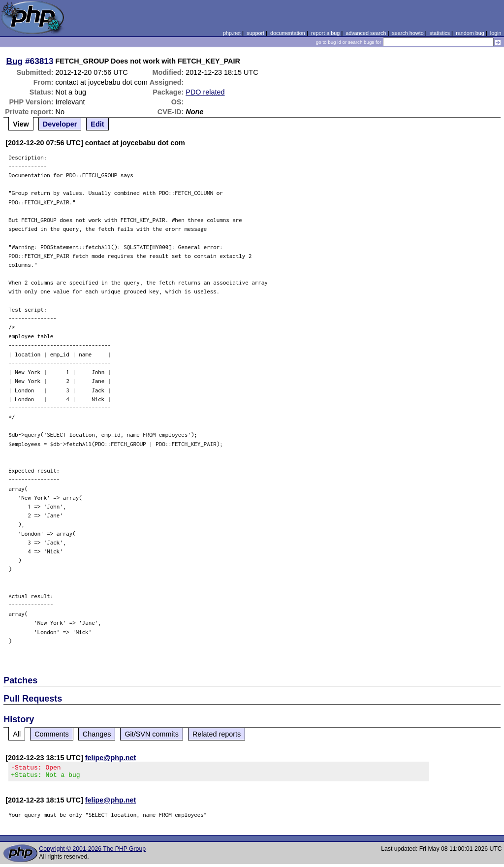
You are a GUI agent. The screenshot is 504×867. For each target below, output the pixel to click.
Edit (97, 124)
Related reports (217, 734)
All (17, 734)
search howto (408, 33)
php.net (232, 33)
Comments (52, 734)
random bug (470, 33)
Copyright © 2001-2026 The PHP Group (92, 852)
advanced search (366, 33)
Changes (97, 734)
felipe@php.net (111, 758)
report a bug (325, 33)
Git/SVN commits (152, 734)
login (496, 33)
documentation (288, 33)
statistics (440, 33)
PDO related (205, 92)
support (255, 33)
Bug (15, 61)
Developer (60, 124)
